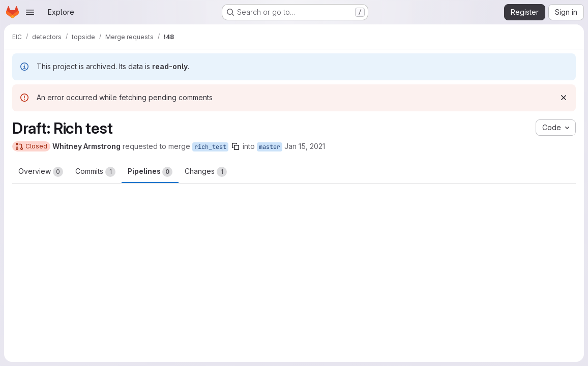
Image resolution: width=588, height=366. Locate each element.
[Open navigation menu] (30, 12)
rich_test (210, 147)
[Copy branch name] (236, 146)
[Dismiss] (564, 98)
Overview (41, 172)
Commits (95, 172)
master (270, 147)
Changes (206, 172)
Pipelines (150, 172)
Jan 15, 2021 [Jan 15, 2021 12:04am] (305, 146)
